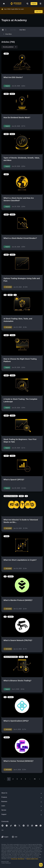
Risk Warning (21, 859)
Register (34, 4)
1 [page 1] (9, 779)
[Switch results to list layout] (6, 30)
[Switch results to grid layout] (3, 30)
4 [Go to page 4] (21, 779)
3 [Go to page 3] (17, 779)
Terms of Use (14, 859)
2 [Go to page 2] (13, 779)
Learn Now (39, 12)
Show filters (7, 34)
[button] (40, 4)
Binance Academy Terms (32, 859)
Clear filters (22, 30)
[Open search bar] (27, 4)
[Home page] (16, 4)
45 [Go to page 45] (35, 779)
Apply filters (13, 30)
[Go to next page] (40, 779)
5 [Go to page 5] (25, 779)
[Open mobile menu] (40, 4)
